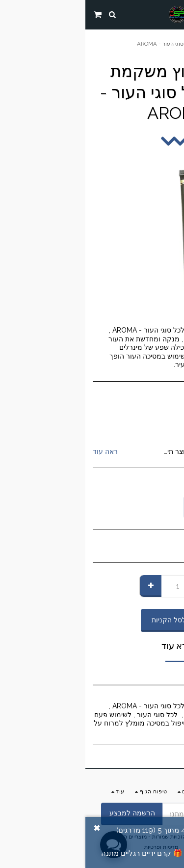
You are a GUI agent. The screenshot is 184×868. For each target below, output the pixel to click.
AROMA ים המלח (133, 426)
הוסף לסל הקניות (92, 620)
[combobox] (137, 507)
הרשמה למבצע (47, 813)
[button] (173, 14)
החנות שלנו (131, 37)
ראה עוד (20, 451)
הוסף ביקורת (137, 853)
